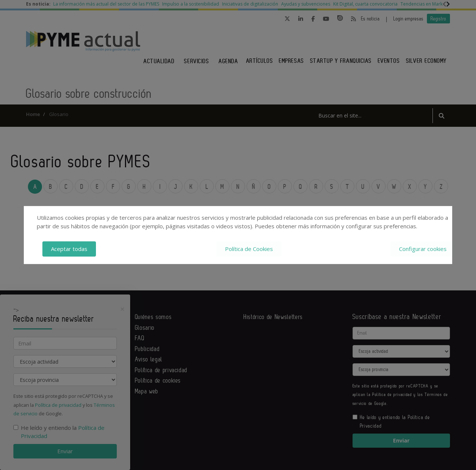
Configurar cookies (423, 249)
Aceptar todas (69, 249)
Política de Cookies (249, 249)
